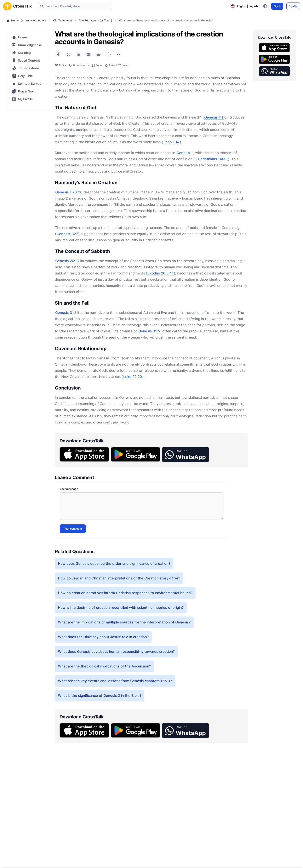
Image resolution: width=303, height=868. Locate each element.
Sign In (277, 6)
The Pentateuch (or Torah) (95, 20)
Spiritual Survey (27, 84)
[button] (186, 455)
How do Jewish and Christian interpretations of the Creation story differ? (119, 578)
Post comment (73, 529)
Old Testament (63, 20)
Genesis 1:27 (67, 234)
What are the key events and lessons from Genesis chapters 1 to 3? (115, 681)
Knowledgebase (36, 20)
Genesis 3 (64, 313)
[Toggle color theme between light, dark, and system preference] (265, 6)
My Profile (22, 99)
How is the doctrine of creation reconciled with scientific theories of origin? (121, 608)
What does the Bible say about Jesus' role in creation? (103, 637)
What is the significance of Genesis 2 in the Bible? (100, 696)
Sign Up (293, 6)
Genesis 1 (185, 153)
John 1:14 (172, 142)
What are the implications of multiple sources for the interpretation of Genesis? (124, 622)
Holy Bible (22, 76)
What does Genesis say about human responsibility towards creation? (116, 652)
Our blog (21, 53)
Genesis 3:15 (149, 331)
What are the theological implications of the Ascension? (104, 666)
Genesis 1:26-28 (69, 192)
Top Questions (26, 68)
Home (13, 20)
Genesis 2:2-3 (67, 261)
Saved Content (26, 60)
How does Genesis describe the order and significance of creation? (114, 564)
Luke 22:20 (133, 377)
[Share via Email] (89, 54)
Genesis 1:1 (214, 117)
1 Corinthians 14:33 (211, 159)
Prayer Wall (23, 91)
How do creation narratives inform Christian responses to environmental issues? (125, 593)
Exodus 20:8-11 (161, 273)
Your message (69, 489)
